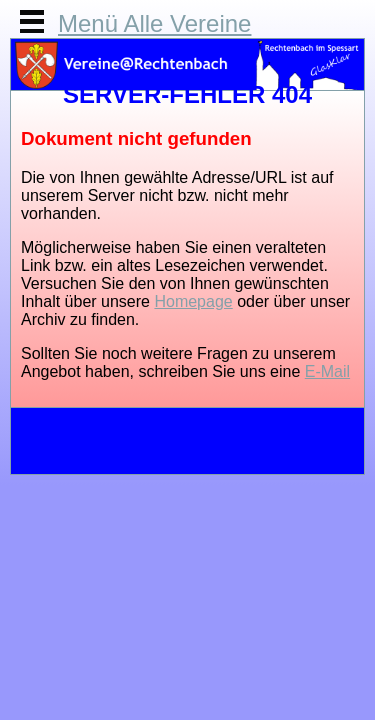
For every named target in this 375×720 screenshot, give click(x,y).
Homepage (193, 301)
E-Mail (327, 371)
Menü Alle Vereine (154, 23)
